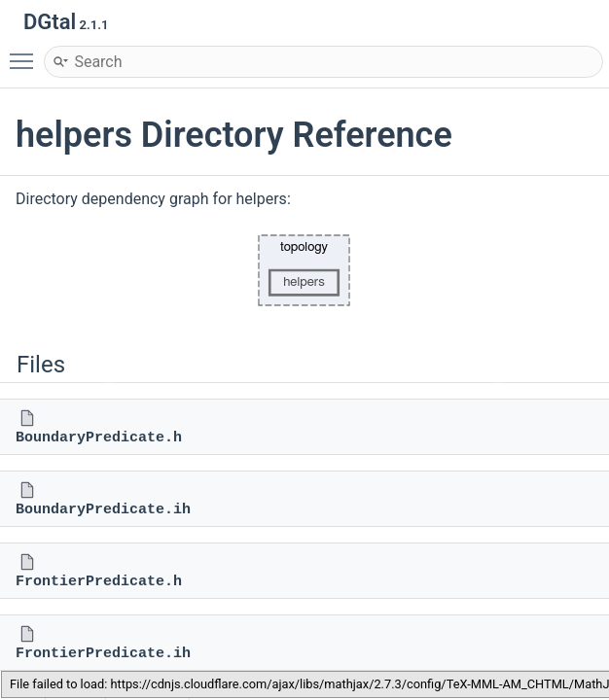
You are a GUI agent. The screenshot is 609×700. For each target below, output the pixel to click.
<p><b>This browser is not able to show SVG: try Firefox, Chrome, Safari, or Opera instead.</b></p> (304, 270)
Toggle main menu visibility (26, 52)
